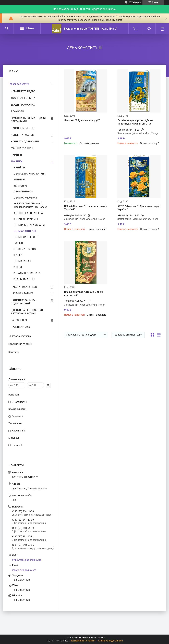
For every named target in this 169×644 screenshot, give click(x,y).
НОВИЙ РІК (19, 168)
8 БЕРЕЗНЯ (19, 180)
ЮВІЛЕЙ (18, 255)
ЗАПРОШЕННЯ (19, 320)
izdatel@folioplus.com (24, 570)
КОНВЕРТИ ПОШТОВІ (23, 135)
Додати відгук (149, 29)
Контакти (14, 352)
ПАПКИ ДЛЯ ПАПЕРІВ (23, 128)
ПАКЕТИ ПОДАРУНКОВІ (24, 287)
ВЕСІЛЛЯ (18, 267)
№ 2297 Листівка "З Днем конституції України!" (139, 208)
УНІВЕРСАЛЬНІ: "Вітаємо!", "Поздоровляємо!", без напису (30, 205)
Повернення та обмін (20, 344)
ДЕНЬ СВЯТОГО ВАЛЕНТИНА (29, 174)
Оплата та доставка (20, 336)
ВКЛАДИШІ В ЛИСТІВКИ (27, 273)
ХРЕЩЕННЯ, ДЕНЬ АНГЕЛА (28, 213)
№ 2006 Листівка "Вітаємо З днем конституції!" (83, 294)
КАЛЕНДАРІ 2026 (21, 327)
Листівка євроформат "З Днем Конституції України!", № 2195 (135, 122)
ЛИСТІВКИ (17, 162)
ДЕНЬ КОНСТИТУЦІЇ (25, 231)
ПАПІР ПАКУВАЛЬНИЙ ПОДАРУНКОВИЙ (23, 302)
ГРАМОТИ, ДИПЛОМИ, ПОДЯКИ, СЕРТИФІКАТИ (29, 120)
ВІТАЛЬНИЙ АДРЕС (24, 279)
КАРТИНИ (16, 155)
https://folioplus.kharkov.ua (27, 560)
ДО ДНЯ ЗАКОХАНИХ (23, 105)
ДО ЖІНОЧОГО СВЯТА (23, 98)
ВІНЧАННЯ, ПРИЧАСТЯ (26, 219)
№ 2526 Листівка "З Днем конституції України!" (86, 208)
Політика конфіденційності (110, 641)
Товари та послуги (19, 84)
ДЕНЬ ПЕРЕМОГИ (23, 192)
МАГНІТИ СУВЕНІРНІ (22, 148)
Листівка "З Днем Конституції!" (82, 120)
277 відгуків (135, 2)
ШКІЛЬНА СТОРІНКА (22, 293)
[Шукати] (7, 29)
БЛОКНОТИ (17, 112)
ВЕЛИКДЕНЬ (21, 186)
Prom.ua (101, 638)
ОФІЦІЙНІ (18, 243)
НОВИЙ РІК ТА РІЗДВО (23, 91)
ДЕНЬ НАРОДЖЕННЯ (25, 198)
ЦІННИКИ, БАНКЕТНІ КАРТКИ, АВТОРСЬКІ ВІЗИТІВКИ (27, 312)
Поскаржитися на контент (83, 641)
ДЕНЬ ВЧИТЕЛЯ (22, 261)
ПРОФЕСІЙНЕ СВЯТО (25, 249)
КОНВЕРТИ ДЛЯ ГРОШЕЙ (25, 142)
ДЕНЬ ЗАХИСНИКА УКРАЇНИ (29, 225)
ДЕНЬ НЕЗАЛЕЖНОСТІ (26, 237)
